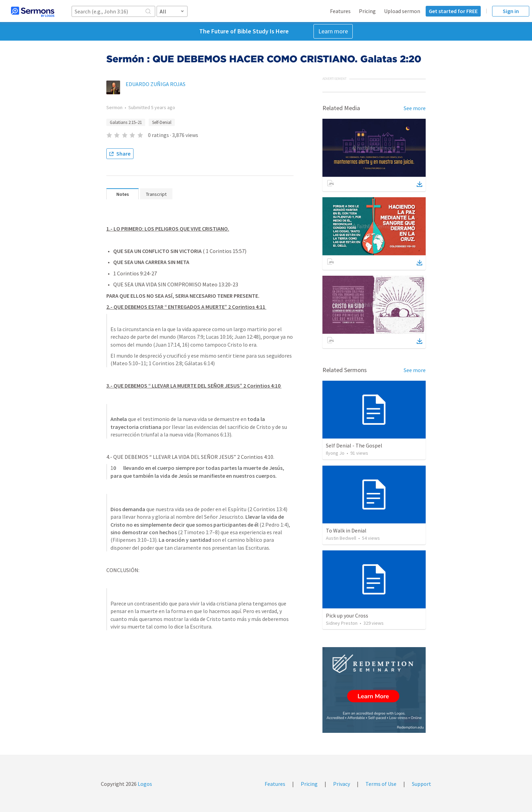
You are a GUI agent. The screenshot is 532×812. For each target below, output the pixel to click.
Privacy (342, 784)
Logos (144, 784)
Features (340, 11)
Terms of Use (381, 784)
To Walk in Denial (346, 530)
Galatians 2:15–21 (126, 122)
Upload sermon (402, 11)
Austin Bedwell (341, 538)
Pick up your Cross (347, 615)
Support (422, 784)
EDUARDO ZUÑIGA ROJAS (156, 84)
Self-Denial (162, 122)
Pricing (367, 11)
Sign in (511, 11)
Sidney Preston (342, 623)
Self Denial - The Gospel (354, 445)
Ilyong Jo (335, 453)
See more (415, 108)
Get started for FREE (453, 11)
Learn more (333, 31)
